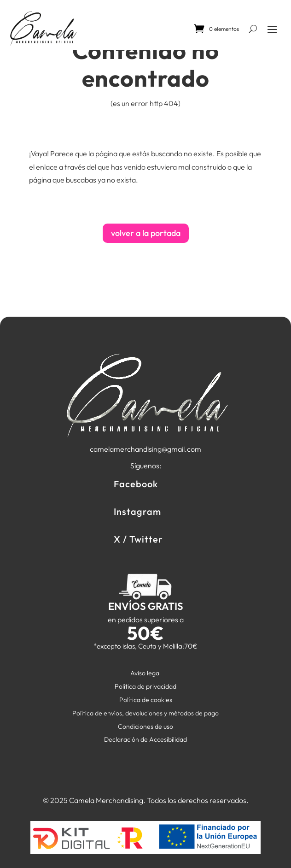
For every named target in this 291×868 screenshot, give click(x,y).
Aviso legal (145, 673)
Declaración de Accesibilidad (145, 739)
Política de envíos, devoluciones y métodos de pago (145, 713)
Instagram (137, 511)
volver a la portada (146, 233)
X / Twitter (138, 539)
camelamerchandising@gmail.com (145, 449)
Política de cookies (146, 700)
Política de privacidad (145, 686)
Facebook (136, 484)
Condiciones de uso (145, 726)
